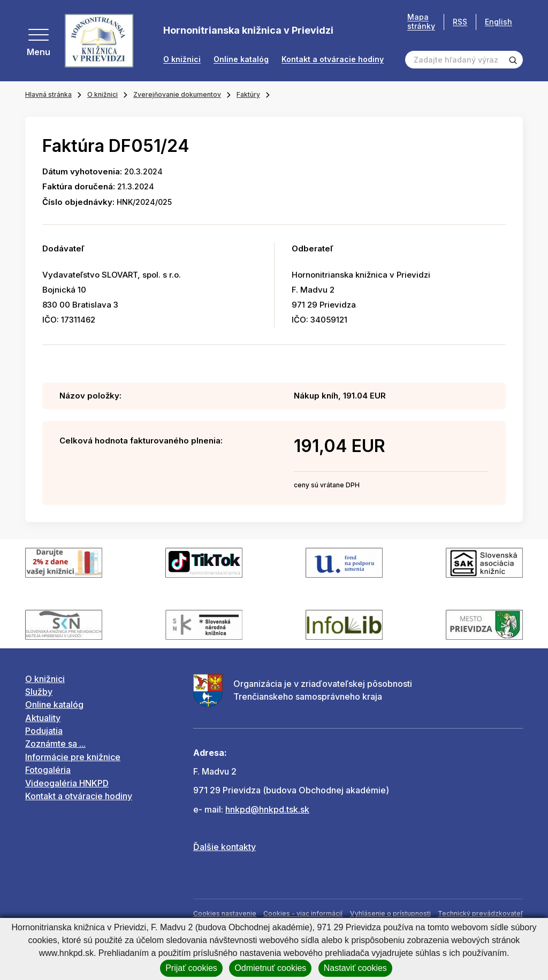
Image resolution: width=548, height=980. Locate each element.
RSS (460, 22)
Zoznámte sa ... (55, 744)
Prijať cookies (191, 968)
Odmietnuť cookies (270, 968)
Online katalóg (241, 59)
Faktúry (248, 94)
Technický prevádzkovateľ (480, 913)
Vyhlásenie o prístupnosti (390, 913)
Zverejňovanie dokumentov (177, 94)
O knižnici (182, 59)
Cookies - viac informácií (303, 913)
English (498, 22)
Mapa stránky (421, 22)
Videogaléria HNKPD (67, 783)
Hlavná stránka (48, 94)
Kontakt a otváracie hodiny (333, 59)
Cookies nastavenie (225, 913)
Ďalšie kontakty (224, 847)
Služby (39, 692)
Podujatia (44, 731)
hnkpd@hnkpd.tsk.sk (267, 809)
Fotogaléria (48, 770)
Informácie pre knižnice (73, 757)
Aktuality (43, 718)
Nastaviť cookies (355, 968)
